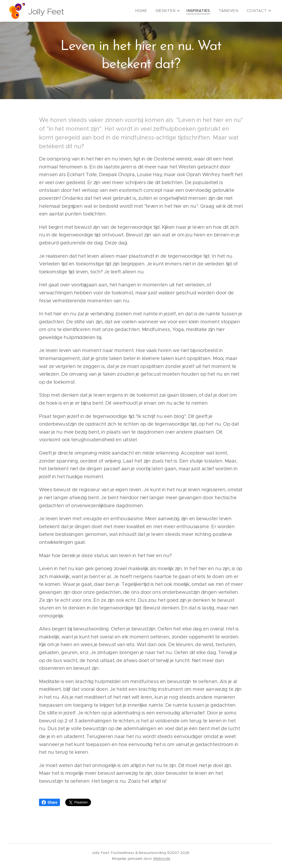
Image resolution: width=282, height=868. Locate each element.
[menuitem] (151, 11)
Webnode (162, 859)
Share (49, 802)
